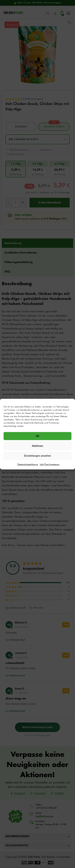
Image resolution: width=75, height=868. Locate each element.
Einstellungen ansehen (37, 456)
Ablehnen (37, 446)
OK (37, 436)
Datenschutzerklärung (28, 464)
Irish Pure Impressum (50, 464)
